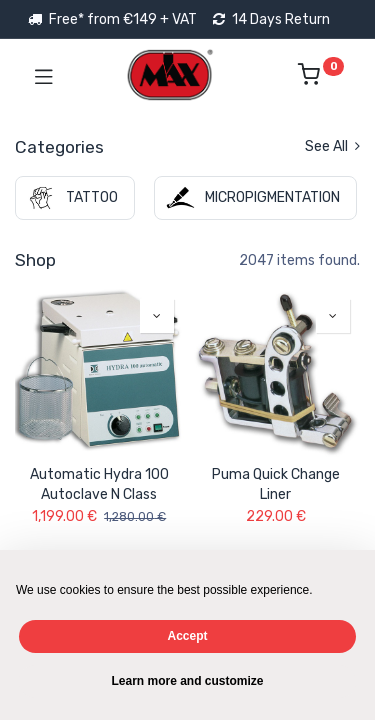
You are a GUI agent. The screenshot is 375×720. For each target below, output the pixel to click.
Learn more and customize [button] (187, 681)
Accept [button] (187, 636)
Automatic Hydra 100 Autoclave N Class (99, 484)
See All (332, 146)
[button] (157, 316)
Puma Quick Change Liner (276, 484)
